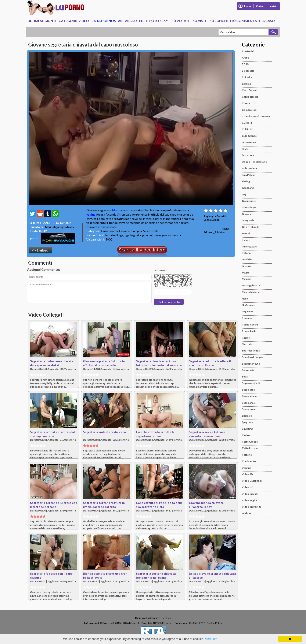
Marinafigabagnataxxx (60, 227)
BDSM (246, 64)
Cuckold (247, 123)
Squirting (247, 429)
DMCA (158, 623)
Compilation (249, 110)
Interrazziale (249, 247)
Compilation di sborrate (256, 116)
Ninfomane (248, 305)
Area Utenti (136, 21)
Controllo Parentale (141, 623)
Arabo (246, 58)
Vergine (246, 468)
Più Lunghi (218, 21)
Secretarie (248, 370)
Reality (246, 338)
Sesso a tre (248, 390)
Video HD (248, 487)
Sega (245, 377)
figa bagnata (133, 235)
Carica (260, 6)
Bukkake (247, 77)
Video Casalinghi (252, 481)
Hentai (246, 233)
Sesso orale (151, 231)
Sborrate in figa (251, 351)
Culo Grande (249, 136)
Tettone (247, 455)
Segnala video (212, 220)
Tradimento (249, 461)
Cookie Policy (214, 623)
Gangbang (248, 188)
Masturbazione (251, 292)
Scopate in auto (251, 364)
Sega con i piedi (251, 383)
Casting (246, 84)
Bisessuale (248, 71)
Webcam (247, 513)
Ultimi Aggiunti (42, 21)
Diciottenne (249, 142)
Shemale (247, 416)
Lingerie (247, 266)
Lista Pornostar (107, 21)
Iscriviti (273, 6)
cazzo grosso (162, 235)
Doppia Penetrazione (254, 162)
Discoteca (248, 155)
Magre (246, 273)
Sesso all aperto (251, 396)
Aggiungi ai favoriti (215, 216)
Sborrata (247, 344)
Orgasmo (247, 311)
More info (211, 639)
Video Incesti (250, 494)
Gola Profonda (251, 227)
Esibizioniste (249, 168)
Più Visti (199, 21)
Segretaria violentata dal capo (105, 432)
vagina (91, 214)
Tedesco (247, 435)
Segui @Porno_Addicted (216, 230)
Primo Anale (249, 331)
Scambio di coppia (252, 357)
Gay (244, 194)
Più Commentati (245, 21)
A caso (269, 21)
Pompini (137, 231)
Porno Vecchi (250, 325)
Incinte (246, 240)
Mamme (246, 279)
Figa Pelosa (249, 175)
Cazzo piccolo (250, 97)
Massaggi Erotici (251, 285)
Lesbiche (247, 259)
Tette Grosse (250, 442)
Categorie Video (74, 21)
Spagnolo (247, 422)
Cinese (246, 103)
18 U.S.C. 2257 (197, 623)
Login (247, 6)
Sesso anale (249, 403)
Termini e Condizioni (175, 623)
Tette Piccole (250, 448)
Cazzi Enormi (109, 231)
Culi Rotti (247, 129)
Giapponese (249, 201)
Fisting (246, 181)
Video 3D (247, 474)
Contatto (155, 618)
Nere (245, 299)
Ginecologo (249, 207)
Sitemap (166, 618)
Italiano (246, 253)
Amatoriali (248, 51)
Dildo (245, 149)
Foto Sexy (159, 21)
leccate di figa (114, 235)
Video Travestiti (251, 507)
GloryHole (248, 220)
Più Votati (180, 21)
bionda (117, 210)
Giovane (125, 231)
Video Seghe (249, 500)
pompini (147, 235)
